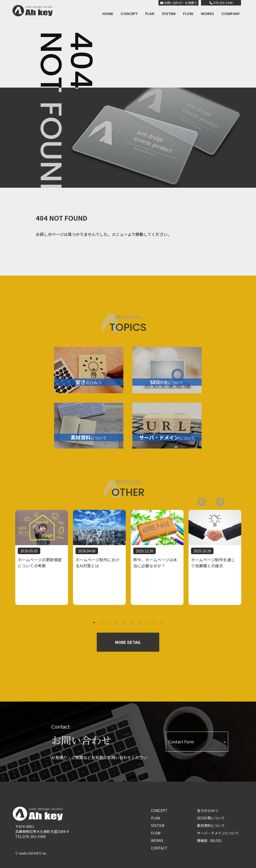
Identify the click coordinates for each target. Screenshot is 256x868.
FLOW (188, 14)
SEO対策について (211, 818)
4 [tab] (117, 622)
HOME (108, 14)
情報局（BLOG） (210, 840)
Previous (218, 500)
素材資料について (211, 825)
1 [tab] (94, 622)
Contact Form (181, 742)
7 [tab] (139, 622)
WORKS (207, 14)
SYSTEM (169, 14)
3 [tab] (109, 622)
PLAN (150, 14)
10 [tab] (162, 622)
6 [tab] (132, 622)
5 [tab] (124, 622)
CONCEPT (129, 14)
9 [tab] (154, 622)
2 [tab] (102, 622)
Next (199, 500)
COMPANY (231, 14)
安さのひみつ (207, 810)
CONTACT (159, 848)
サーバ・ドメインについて (218, 833)
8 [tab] (147, 622)
